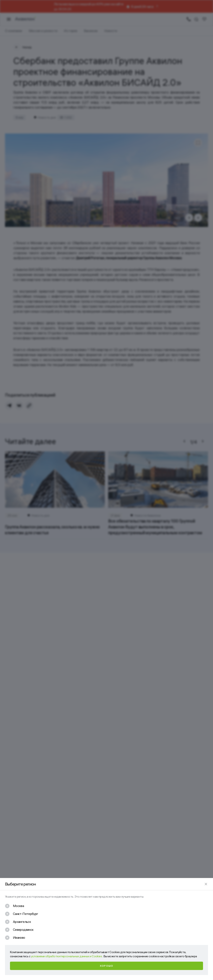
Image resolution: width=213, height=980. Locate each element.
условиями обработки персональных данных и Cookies (67, 956)
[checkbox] (14, 906)
